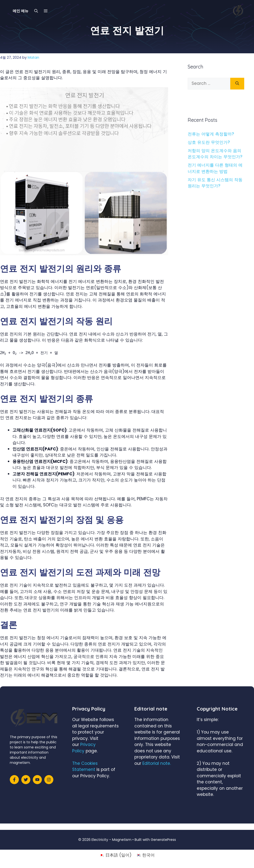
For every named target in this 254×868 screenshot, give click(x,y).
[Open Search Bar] (36, 11)
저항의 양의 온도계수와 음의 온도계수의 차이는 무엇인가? (215, 154)
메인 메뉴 (21, 11)
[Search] (237, 84)
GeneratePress (163, 840)
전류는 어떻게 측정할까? (211, 134)
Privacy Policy (84, 748)
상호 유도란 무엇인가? (209, 142)
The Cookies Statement (85, 767)
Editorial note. (157, 763)
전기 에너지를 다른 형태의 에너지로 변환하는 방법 (215, 168)
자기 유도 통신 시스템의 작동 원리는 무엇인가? (215, 183)
